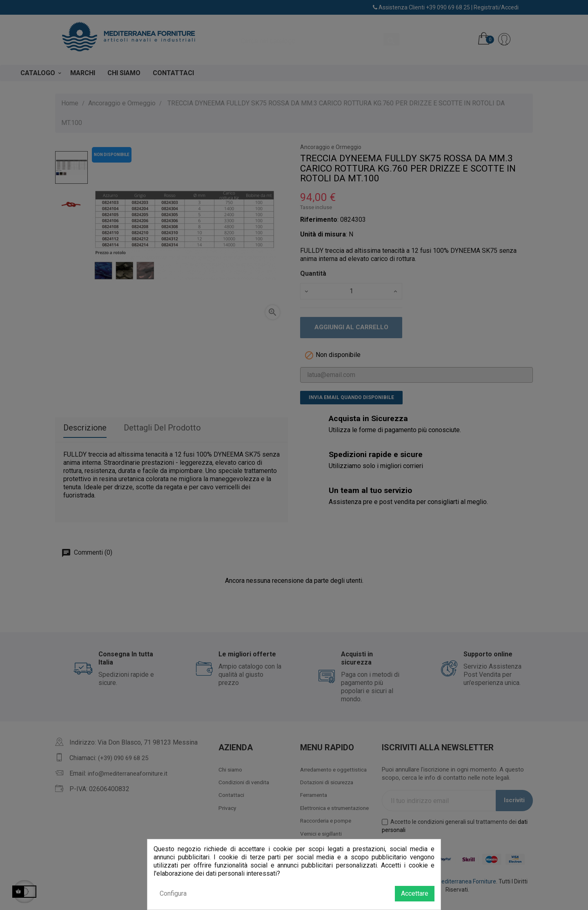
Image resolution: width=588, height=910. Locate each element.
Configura (173, 893)
